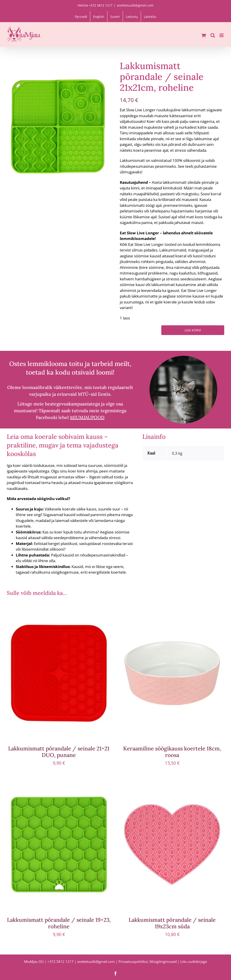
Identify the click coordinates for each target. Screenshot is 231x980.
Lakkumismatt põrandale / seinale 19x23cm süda (172, 923)
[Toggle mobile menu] (222, 35)
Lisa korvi (193, 330)
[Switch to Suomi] (115, 16)
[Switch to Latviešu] (150, 16)
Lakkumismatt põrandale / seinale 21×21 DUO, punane (59, 752)
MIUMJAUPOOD (87, 417)
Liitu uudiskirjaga (194, 961)
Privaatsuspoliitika (133, 961)
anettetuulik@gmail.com (135, 5)
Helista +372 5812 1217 (95, 5)
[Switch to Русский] (81, 16)
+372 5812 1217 (60, 961)
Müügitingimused (163, 961)
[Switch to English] (99, 16)
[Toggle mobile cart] (204, 35)
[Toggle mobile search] (213, 35)
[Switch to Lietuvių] (132, 16)
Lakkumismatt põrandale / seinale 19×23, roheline (59, 923)
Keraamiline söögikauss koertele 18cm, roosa (172, 752)
